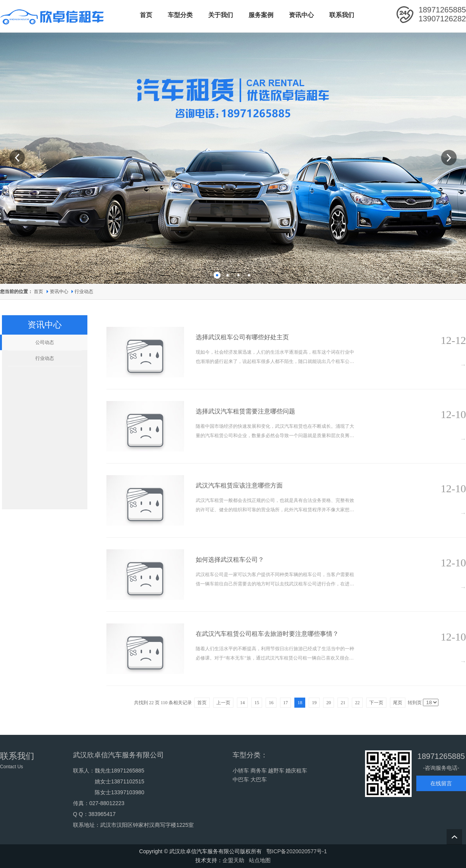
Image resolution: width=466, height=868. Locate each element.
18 (300, 703)
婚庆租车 (296, 771)
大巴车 (259, 779)
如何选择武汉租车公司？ (230, 560)
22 (357, 703)
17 (285, 703)
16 (271, 703)
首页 (38, 292)
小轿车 (241, 771)
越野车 (276, 771)
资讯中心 (60, 292)
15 (257, 703)
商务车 (259, 771)
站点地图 (260, 860)
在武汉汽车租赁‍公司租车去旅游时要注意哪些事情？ (267, 634)
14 (242, 703)
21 (343, 703)
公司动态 (45, 342)
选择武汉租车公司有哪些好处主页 (242, 337)
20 (329, 703)
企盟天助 (233, 860)
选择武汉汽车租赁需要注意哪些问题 (245, 411)
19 (314, 703)
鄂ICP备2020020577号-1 (297, 851)
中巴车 (241, 779)
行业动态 (84, 292)
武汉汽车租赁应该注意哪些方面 (239, 485)
